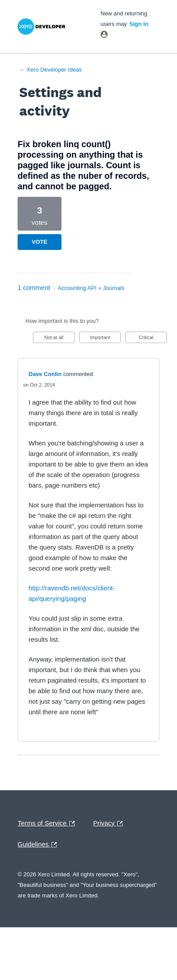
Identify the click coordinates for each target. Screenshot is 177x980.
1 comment (34, 287)
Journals (114, 288)
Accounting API (77, 288)
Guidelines (39, 845)
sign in (139, 24)
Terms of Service (48, 824)
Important (105, 339)
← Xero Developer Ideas (51, 70)
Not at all (60, 339)
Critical (153, 339)
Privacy (110, 824)
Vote (39, 242)
